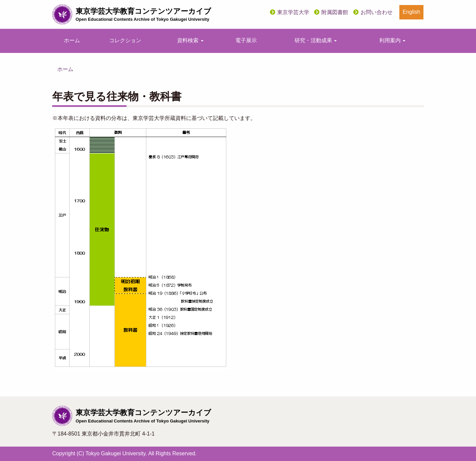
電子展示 (246, 40)
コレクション (125, 40)
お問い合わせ (377, 12)
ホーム (72, 40)
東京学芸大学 (293, 12)
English (411, 12)
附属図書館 (335, 12)
